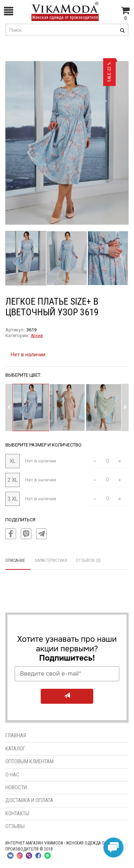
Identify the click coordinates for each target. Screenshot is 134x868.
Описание (15, 560)
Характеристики (51, 560)
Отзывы (15, 826)
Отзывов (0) (88, 560)
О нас (12, 775)
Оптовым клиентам (29, 761)
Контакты (17, 813)
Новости (16, 787)
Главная (16, 735)
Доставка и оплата (29, 800)
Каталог (15, 749)
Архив (37, 335)
